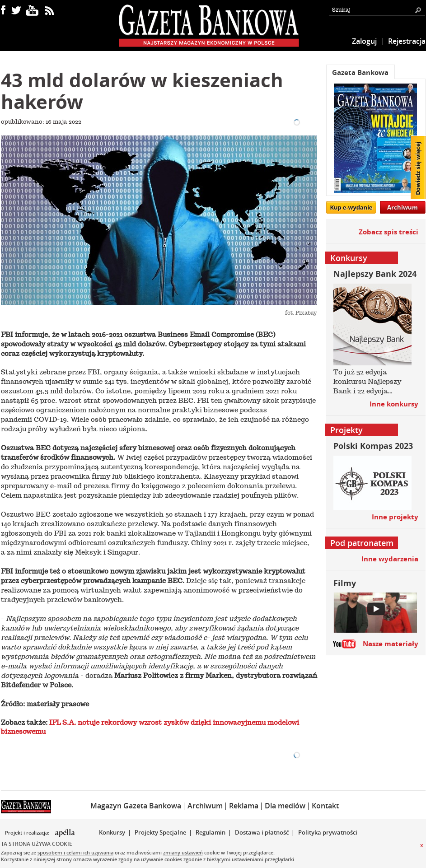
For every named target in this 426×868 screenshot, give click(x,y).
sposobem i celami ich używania (75, 852)
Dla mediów (285, 806)
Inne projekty (395, 517)
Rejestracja (407, 41)
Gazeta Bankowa (360, 72)
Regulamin (211, 832)
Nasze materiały (391, 644)
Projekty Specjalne (160, 832)
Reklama (244, 806)
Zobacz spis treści (389, 232)
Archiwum (403, 207)
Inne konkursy (394, 404)
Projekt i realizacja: (28, 833)
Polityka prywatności (328, 832)
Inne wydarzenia (390, 559)
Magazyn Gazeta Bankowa (136, 806)
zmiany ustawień (183, 852)
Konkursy (112, 832)
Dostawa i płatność (262, 832)
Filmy (345, 583)
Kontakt (325, 806)
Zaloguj (364, 41)
